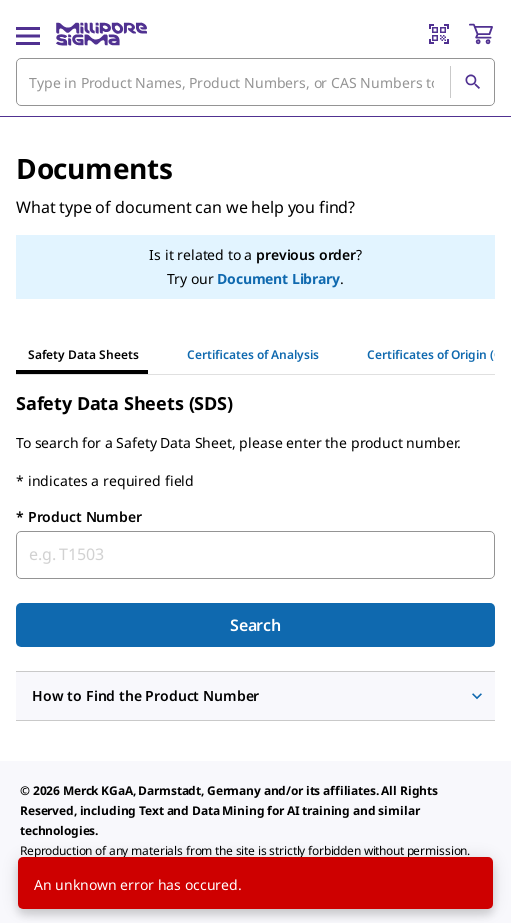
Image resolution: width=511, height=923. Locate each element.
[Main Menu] (28, 34)
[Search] (472, 82)
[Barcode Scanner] (439, 34)
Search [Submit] (255, 625)
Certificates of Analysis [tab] (253, 354)
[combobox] (255, 82)
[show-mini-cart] (481, 34)
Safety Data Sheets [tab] (83, 354)
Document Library (278, 278)
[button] (255, 696)
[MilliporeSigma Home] (101, 34)
